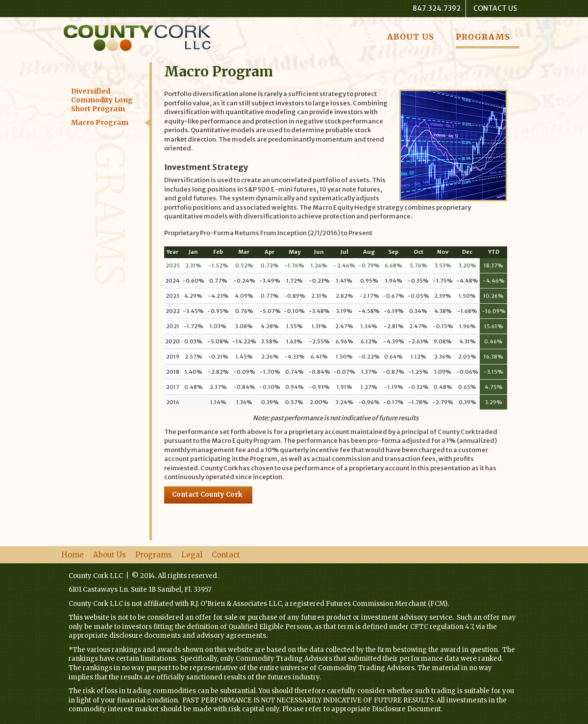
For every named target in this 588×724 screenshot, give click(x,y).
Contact (226, 555)
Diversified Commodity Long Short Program (102, 100)
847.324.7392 (437, 8)
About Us (411, 37)
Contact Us (495, 8)
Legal (192, 555)
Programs (483, 37)
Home (73, 555)
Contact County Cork (207, 495)
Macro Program (100, 122)
